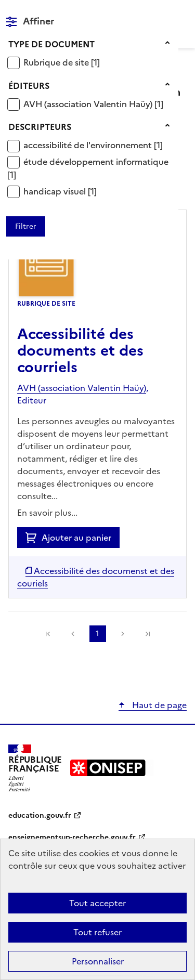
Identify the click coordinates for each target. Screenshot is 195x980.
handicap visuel (56, 191)
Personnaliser (98, 961)
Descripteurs (40, 127)
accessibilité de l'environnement (89, 145)
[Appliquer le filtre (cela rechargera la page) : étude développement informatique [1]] (88, 168)
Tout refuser (97, 932)
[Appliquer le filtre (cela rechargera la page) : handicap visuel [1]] (60, 191)
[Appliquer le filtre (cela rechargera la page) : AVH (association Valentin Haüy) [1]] (93, 104)
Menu (180, 12)
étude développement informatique (96, 162)
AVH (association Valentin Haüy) (89, 104)
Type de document (51, 44)
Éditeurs (29, 86)
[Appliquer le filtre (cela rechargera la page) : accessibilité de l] (93, 145)
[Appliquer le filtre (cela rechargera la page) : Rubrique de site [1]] (62, 62)
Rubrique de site (57, 62)
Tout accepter (97, 903)
